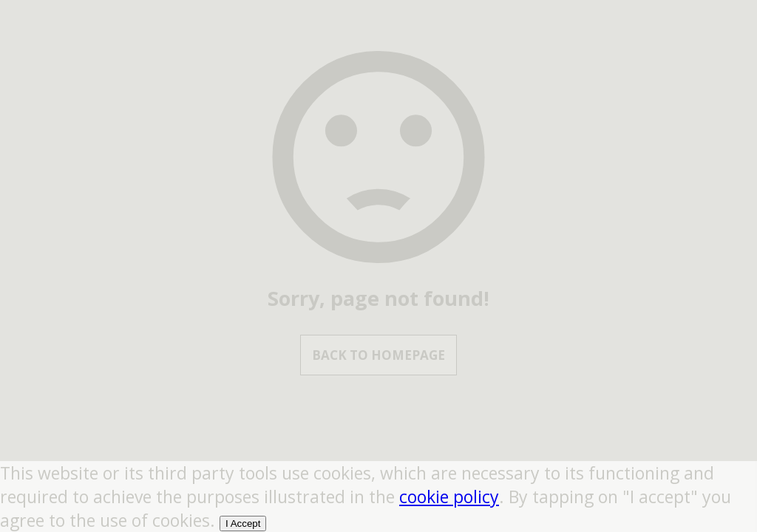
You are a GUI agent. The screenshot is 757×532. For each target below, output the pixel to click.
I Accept (243, 524)
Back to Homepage (378, 355)
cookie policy (449, 497)
